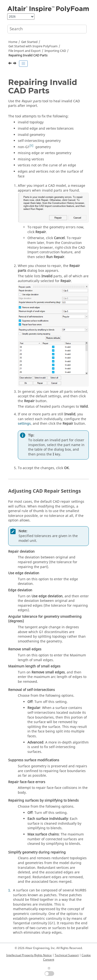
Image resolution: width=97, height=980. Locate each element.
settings (24, 424)
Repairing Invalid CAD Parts (28, 55)
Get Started (29, 42)
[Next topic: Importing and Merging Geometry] (15, 64)
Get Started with (33, 46)
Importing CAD (55, 51)
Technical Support (67, 955)
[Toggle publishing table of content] (23, 64)
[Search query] (47, 29)
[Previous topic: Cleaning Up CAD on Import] (10, 64)
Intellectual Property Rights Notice (29, 955)
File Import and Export (25, 51)
